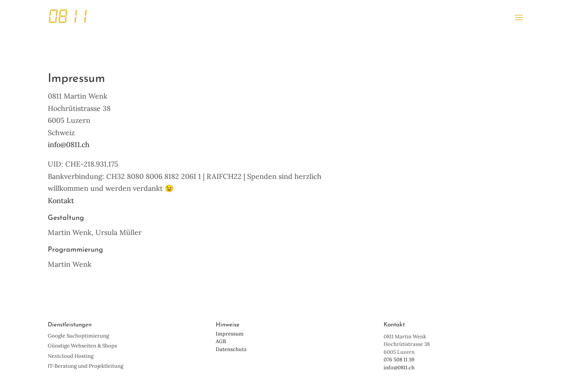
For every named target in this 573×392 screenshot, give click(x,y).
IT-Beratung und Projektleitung (86, 366)
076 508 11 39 (399, 360)
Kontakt (61, 201)
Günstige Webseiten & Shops (82, 346)
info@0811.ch (69, 145)
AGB (221, 341)
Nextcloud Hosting (71, 356)
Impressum (230, 334)
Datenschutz (231, 349)
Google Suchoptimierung (78, 336)
